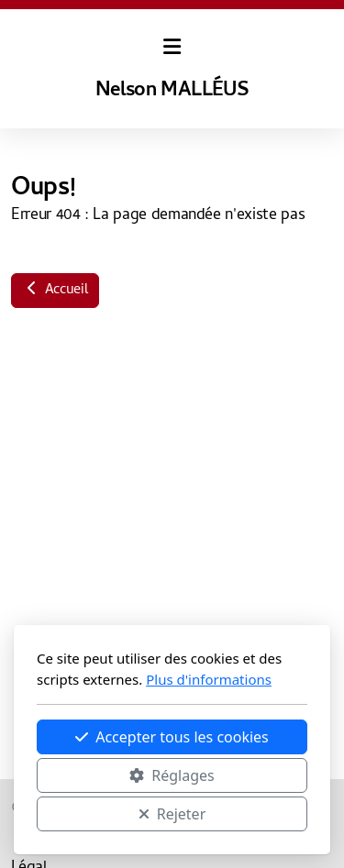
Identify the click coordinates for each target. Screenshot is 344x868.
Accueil (55, 291)
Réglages (172, 775)
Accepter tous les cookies (172, 737)
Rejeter (172, 814)
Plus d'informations (209, 679)
